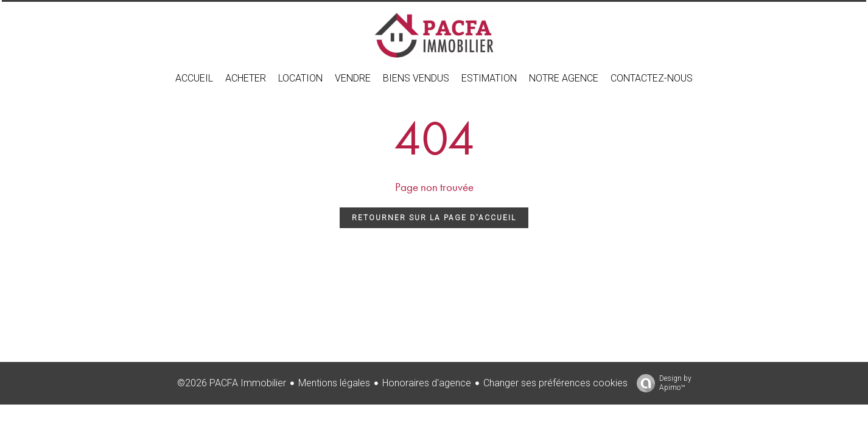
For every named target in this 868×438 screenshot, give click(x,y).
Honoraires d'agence (427, 383)
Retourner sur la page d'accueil (434, 218)
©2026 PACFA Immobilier (232, 383)
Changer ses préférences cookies (555, 383)
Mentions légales (334, 383)
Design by (661, 383)
